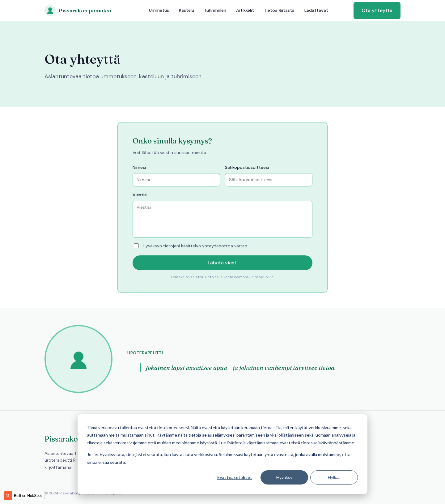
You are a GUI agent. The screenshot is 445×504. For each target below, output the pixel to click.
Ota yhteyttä (377, 10)
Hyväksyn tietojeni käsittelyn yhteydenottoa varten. (191, 246)
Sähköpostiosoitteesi (247, 167)
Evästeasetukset (235, 477)
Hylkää (334, 477)
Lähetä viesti (223, 263)
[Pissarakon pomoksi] (78, 11)
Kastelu (186, 10)
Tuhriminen (215, 10)
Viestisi (140, 195)
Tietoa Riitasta (279, 10)
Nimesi (139, 167)
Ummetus (159, 10)
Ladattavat (316, 10)
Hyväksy (284, 477)
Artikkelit (245, 10)
